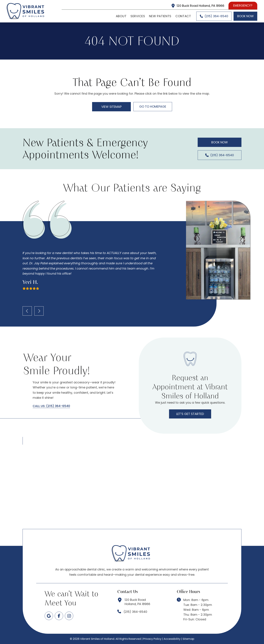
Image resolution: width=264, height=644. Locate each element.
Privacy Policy (152, 639)
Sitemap (188, 639)
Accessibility (172, 639)
